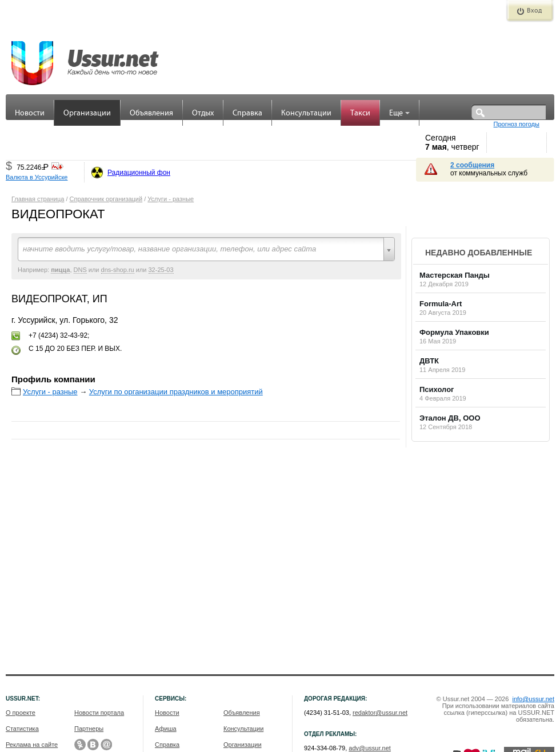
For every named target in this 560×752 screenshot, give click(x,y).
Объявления (151, 113)
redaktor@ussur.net (380, 713)
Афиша (166, 729)
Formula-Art (441, 304)
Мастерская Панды (455, 275)
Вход (534, 11)
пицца (60, 270)
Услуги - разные (171, 199)
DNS (80, 270)
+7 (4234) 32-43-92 (58, 335)
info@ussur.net (533, 699)
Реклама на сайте (32, 745)
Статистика (22, 729)
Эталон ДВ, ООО (450, 418)
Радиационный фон (139, 173)
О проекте (21, 713)
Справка (247, 113)
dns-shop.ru (118, 270)
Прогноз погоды (517, 124)
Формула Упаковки (454, 332)
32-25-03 (161, 270)
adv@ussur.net (370, 748)
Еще (399, 113)
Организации (87, 113)
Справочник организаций (106, 199)
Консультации (306, 113)
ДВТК (429, 361)
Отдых (203, 113)
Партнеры (89, 729)
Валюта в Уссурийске (37, 177)
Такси (360, 113)
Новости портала (99, 713)
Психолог (437, 389)
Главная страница (38, 199)
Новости (30, 113)
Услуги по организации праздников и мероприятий (176, 392)
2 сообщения (472, 165)
